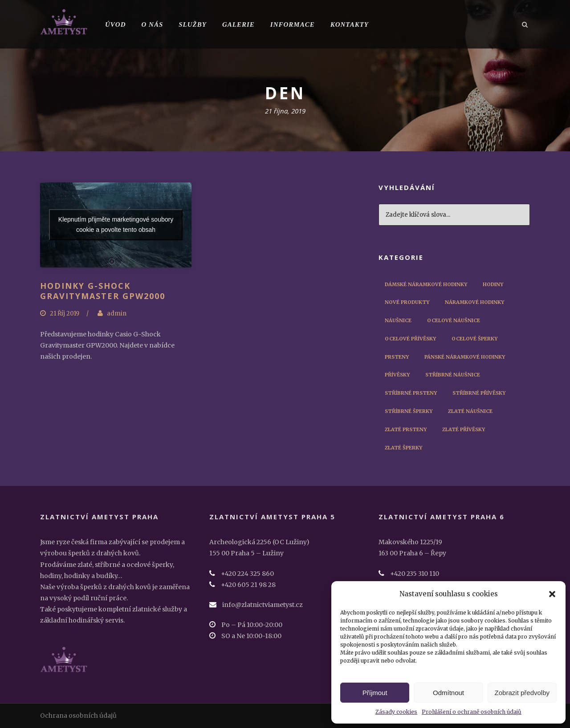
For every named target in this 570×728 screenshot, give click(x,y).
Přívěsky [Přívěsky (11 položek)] (397, 375)
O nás (153, 24)
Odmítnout (448, 693)
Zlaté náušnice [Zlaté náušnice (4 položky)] (470, 411)
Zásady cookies (396, 712)
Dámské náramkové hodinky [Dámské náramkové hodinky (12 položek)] (426, 284)
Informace (293, 24)
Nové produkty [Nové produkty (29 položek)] (407, 302)
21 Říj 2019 (65, 313)
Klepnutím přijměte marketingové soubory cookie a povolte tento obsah (116, 224)
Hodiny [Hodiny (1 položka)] (493, 284)
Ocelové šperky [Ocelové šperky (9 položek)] (474, 339)
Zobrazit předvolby (522, 693)
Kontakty (350, 24)
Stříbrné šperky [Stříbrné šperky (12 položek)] (409, 411)
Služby (193, 24)
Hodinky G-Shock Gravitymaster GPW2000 (103, 291)
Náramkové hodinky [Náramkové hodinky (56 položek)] (474, 302)
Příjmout (375, 693)
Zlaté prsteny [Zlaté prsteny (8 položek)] (406, 429)
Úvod (116, 24)
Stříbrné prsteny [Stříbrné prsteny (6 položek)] (411, 393)
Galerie (238, 24)
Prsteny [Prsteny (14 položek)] (397, 357)
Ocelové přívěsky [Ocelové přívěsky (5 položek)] (410, 339)
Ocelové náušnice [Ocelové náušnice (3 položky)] (454, 320)
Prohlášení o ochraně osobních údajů (472, 712)
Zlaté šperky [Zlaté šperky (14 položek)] (403, 448)
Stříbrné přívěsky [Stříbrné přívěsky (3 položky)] (479, 393)
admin (117, 313)
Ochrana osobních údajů (78, 716)
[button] (552, 594)
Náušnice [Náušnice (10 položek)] (398, 320)
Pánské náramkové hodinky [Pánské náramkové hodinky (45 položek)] (465, 357)
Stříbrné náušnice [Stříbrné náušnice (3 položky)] (453, 375)
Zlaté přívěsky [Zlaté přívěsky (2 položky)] (464, 429)
